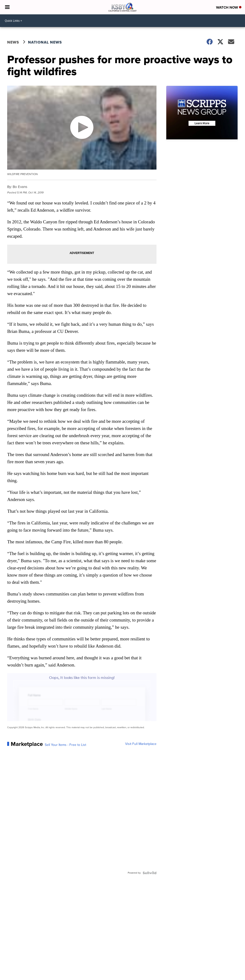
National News (45, 42)
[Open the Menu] (7, 7)
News (13, 42)
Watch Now (229, 7)
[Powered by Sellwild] (150, 873)
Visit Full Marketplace (141, 744)
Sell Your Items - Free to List (65, 745)
